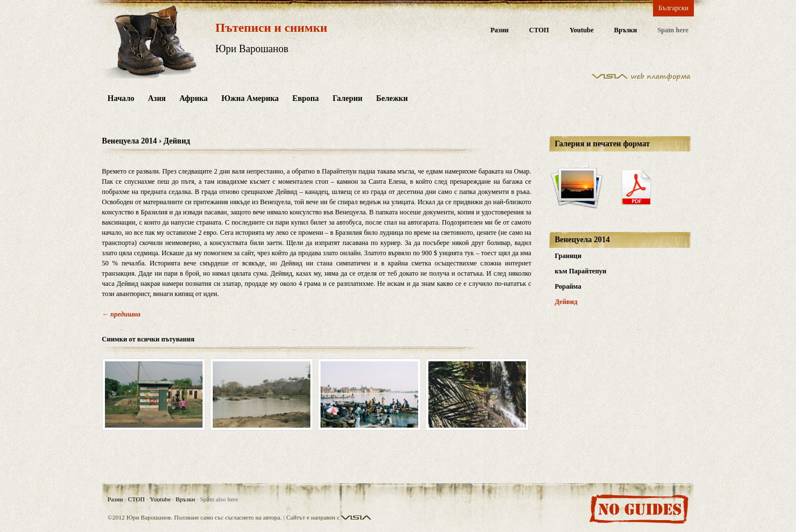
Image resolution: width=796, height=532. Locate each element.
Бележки (392, 98)
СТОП (539, 30)
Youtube (582, 30)
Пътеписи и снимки (271, 28)
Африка (193, 98)
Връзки (625, 30)
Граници (568, 256)
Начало (121, 98)
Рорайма (568, 286)
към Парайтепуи (581, 271)
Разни (499, 30)
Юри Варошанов (252, 49)
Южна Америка (250, 98)
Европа (306, 98)
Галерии (348, 98)
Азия (157, 98)
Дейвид (566, 302)
